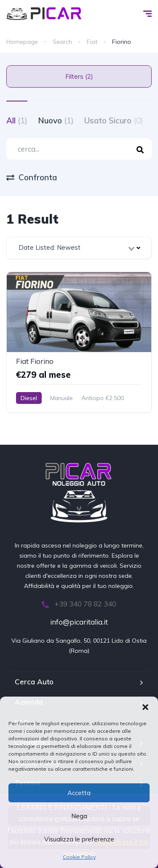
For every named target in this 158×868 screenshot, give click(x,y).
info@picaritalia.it (79, 622)
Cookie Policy (79, 857)
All (17, 120)
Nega (79, 816)
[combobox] (79, 248)
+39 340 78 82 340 (79, 604)
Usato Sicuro (114, 120)
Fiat (92, 42)
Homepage (22, 42)
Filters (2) (79, 76)
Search (62, 42)
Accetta (79, 793)
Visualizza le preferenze (79, 839)
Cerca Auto (34, 682)
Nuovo (56, 120)
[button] (145, 707)
